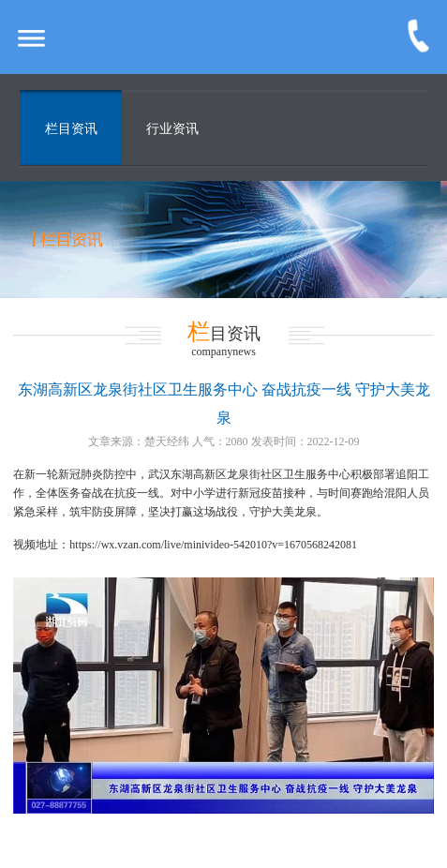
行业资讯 (172, 129)
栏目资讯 (71, 129)
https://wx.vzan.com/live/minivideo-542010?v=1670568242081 (213, 545)
